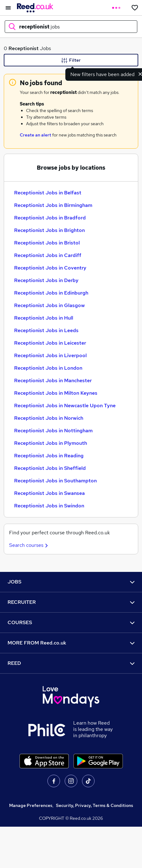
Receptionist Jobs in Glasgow (49, 305)
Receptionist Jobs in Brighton (49, 230)
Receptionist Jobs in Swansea (49, 493)
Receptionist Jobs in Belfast (48, 193)
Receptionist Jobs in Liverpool (50, 355)
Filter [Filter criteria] (71, 60)
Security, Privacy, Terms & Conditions (95, 805)
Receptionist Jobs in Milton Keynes (56, 393)
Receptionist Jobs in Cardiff (48, 255)
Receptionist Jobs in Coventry (50, 268)
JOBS (71, 582)
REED (71, 663)
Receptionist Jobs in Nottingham (53, 431)
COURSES (71, 622)
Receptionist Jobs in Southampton (55, 481)
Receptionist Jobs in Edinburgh (51, 293)
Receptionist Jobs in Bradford (50, 218)
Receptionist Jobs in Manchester (53, 380)
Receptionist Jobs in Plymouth (51, 443)
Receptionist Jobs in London (48, 368)
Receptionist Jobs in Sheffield (50, 468)
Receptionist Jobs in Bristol (47, 243)
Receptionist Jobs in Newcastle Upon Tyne (65, 406)
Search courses (29, 545)
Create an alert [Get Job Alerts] (35, 135)
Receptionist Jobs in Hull (44, 318)
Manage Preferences (31, 805)
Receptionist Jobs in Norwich (49, 418)
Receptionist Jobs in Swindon (49, 506)
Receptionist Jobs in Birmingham (53, 205)
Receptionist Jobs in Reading (49, 456)
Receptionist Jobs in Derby (46, 280)
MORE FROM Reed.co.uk (71, 643)
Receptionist (24, 48)
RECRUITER (71, 602)
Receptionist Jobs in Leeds (46, 330)
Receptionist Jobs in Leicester (50, 343)
